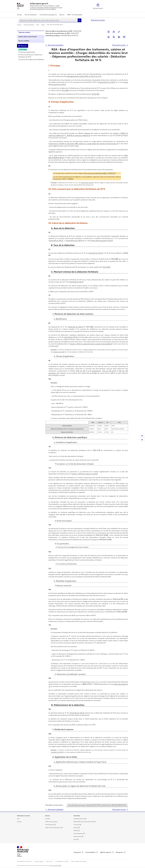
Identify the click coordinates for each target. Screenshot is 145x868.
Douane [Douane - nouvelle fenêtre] (76, 828)
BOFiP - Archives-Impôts (75, 15)
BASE (43, 25)
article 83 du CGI (55, 241)
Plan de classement (29, 25)
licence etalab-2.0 (55, 866)
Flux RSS (47, 819)
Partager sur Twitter (114, 37)
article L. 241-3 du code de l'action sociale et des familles (90, 344)
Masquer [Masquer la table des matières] (24, 46)
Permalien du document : (54, 805)
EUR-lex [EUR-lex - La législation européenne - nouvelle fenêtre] (76, 831)
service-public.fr (91, 852)
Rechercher (80, 20)
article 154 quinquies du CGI (101, 241)
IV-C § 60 (65, 90)
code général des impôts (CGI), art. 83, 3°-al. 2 (83, 76)
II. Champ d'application (27, 52)
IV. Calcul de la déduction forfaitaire (31, 59)
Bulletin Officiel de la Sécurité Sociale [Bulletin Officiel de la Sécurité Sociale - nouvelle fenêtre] (84, 822)
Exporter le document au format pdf (109, 32)
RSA (38, 25)
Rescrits (62, 15)
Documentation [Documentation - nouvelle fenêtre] (50, 825)
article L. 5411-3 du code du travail (84, 474)
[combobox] (48, 20)
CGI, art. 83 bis (108, 371)
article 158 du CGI (86, 183)
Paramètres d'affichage (80, 861)
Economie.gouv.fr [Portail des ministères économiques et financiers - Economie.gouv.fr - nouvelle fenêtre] (78, 834)
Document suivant (119, 45)
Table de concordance (51, 822)
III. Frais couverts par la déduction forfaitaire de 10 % (30, 56)
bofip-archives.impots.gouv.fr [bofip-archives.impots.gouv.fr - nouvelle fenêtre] (53, 828)
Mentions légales (39, 861)
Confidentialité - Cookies (62, 861)
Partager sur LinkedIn (119, 37)
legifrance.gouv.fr (106, 852)
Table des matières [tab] (24, 33)
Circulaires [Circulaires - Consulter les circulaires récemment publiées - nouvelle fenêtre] (76, 825)
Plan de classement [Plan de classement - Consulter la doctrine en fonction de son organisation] (31, 15)
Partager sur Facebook (109, 37)
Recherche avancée (98, 20)
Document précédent (55, 45)
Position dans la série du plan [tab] (28, 37)
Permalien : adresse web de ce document (119, 32)
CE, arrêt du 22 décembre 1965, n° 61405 (99, 173)
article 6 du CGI (70, 337)
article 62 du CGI (58, 352)
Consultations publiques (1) (48, 15)
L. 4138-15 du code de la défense (77, 135)
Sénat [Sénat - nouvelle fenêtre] (75, 839)
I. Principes (23, 49)
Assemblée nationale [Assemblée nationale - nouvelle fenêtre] (79, 819)
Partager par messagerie (124, 37)
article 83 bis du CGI (106, 82)
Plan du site (49, 861)
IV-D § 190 (95, 94)
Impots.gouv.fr (77, 836)
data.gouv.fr (120, 852)
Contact (19, 822)
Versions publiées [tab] (24, 41)
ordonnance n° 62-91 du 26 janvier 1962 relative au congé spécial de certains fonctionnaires (83, 144)
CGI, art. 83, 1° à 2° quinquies (88, 371)
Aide (18, 819)
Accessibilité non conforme (24, 861)
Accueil (19, 15)
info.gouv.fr (77, 852)
